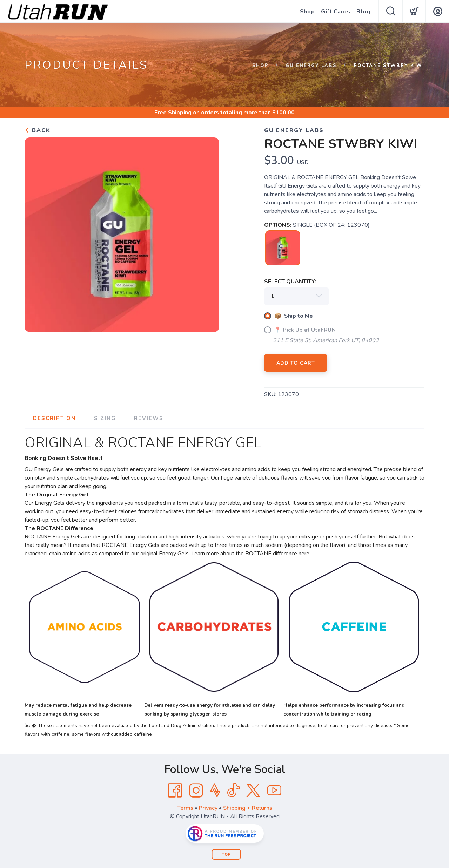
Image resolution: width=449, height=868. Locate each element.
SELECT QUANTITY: (290, 282)
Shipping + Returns (248, 808)
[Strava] (215, 791)
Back (38, 130)
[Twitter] (253, 791)
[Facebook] (175, 791)
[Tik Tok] (233, 791)
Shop (307, 12)
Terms (185, 808)
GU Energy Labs (311, 66)
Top (226, 855)
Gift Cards (336, 12)
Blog (363, 12)
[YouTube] (274, 791)
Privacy (208, 808)
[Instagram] (196, 791)
